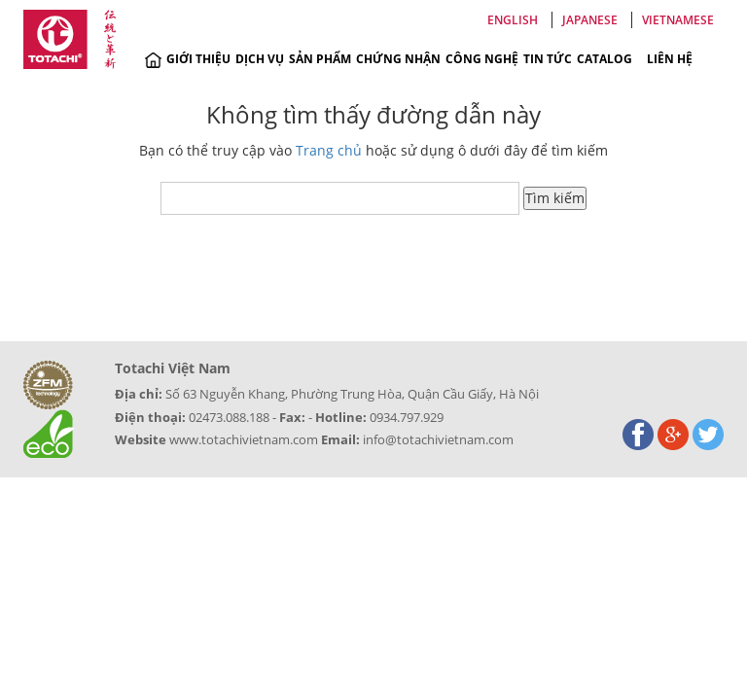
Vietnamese (678, 20)
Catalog (605, 59)
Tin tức (548, 59)
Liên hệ (670, 59)
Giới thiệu (198, 59)
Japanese (590, 20)
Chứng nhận (398, 59)
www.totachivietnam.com (244, 439)
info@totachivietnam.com (438, 439)
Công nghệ (482, 59)
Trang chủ (329, 150)
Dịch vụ (260, 59)
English (513, 20)
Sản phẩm (320, 59)
